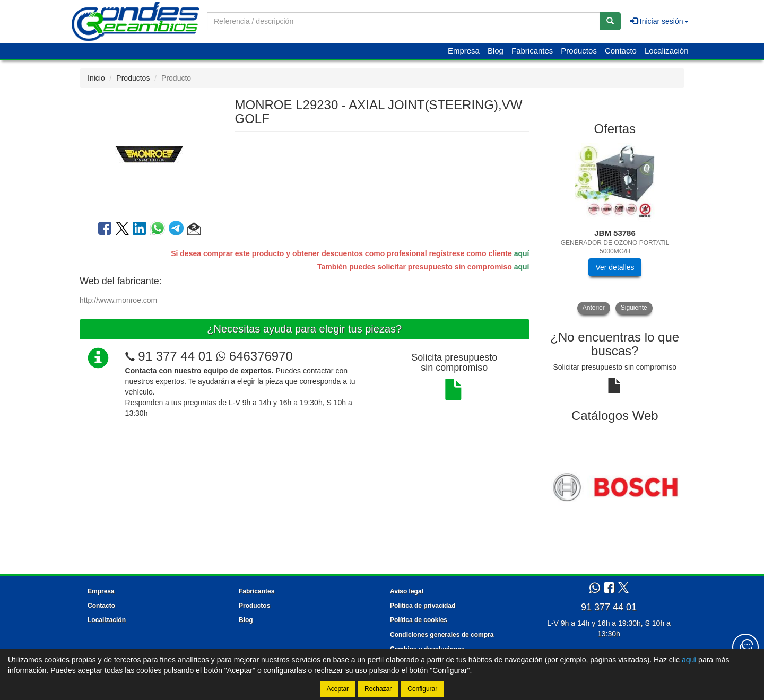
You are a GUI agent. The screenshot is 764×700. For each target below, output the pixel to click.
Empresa (464, 51)
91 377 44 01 (175, 356)
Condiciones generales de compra (442, 635)
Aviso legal (407, 591)
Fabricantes (532, 51)
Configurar (422, 689)
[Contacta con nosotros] (745, 647)
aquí (522, 253)
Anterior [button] (594, 308)
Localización (667, 51)
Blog (496, 51)
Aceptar (338, 689)
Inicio (96, 78)
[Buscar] (610, 21)
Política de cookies (419, 620)
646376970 (254, 356)
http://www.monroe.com (118, 300)
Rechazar (378, 689)
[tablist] (615, 229)
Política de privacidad (423, 606)
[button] (194, 230)
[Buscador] (403, 21)
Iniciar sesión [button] (659, 21)
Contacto (621, 51)
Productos (579, 51)
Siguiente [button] (634, 308)
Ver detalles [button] (615, 267)
